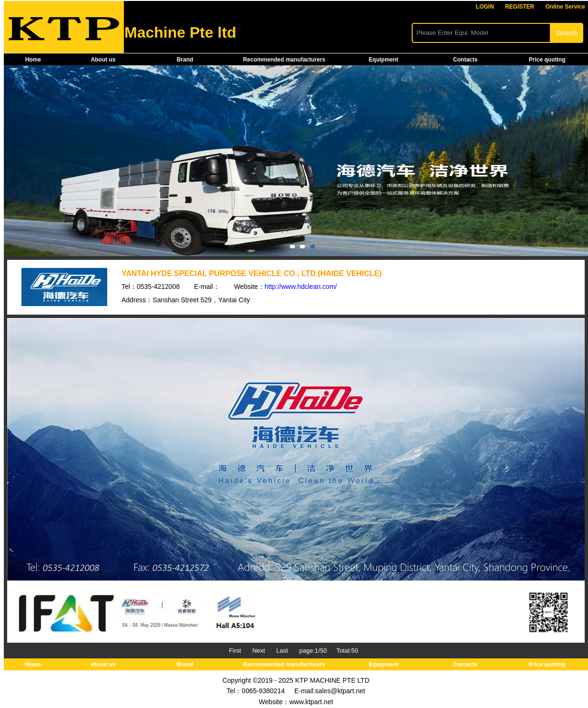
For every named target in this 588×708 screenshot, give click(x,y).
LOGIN (485, 7)
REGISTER (520, 7)
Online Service (565, 7)
